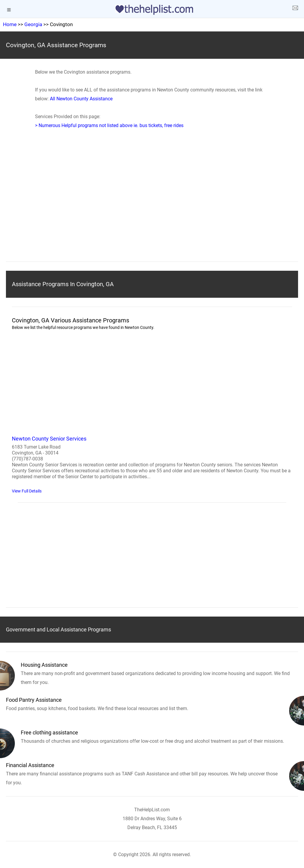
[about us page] (295, 9)
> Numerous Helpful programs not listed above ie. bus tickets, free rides (109, 125)
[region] (152, 204)
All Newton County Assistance (81, 99)
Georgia (33, 24)
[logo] (152, 10)
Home (10, 24)
